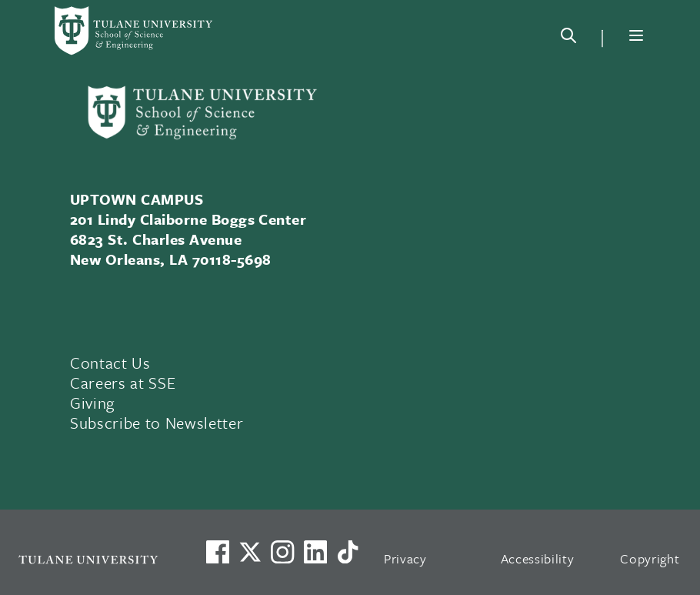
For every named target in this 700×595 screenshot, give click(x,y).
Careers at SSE (123, 383)
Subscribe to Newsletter (157, 423)
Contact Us (110, 363)
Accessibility (538, 558)
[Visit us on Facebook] (218, 552)
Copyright (650, 558)
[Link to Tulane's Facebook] (282, 552)
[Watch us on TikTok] (348, 552)
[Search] (568, 38)
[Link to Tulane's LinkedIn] (315, 552)
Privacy (405, 558)
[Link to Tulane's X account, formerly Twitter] (250, 552)
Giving (92, 403)
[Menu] (636, 35)
